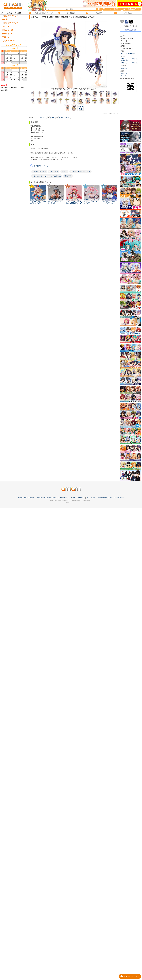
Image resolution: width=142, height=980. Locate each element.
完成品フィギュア (65, 117)
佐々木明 (124, 74)
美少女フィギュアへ (12, 16)
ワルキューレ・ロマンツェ (130, 63)
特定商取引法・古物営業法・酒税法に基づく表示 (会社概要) (38, 498)
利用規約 (81, 498)
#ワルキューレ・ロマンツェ (80, 172)
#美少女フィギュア (39, 172)
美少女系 (53, 117)
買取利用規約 (102, 498)
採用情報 (73, 498)
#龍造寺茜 (68, 176)
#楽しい (64, 172)
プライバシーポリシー (117, 498)
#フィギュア (54, 172)
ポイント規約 (91, 498)
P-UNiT (124, 76)
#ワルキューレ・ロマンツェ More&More (47, 176)
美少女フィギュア (11, 32)
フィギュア (43, 117)
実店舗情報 (63, 498)
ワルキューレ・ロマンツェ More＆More (130, 60)
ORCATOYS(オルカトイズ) (130, 54)
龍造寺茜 (124, 68)
